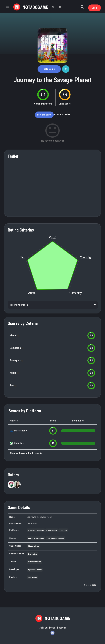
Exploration (33, 554)
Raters (13, 475)
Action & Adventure (36, 538)
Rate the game (44, 115)
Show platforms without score (26, 453)
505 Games (33, 577)
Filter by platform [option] (19, 305)
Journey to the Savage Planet (53, 80)
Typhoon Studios (35, 570)
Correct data (90, 585)
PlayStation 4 (21, 431)
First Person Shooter (55, 538)
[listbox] (53, 305)
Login (95, 8)
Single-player (34, 546)
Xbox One (19, 443)
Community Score (43, 104)
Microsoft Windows (36, 530)
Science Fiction (34, 562)
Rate (49, 69)
